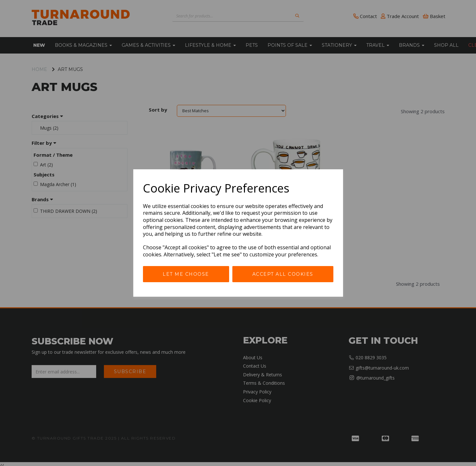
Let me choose (186, 274)
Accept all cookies (283, 274)
